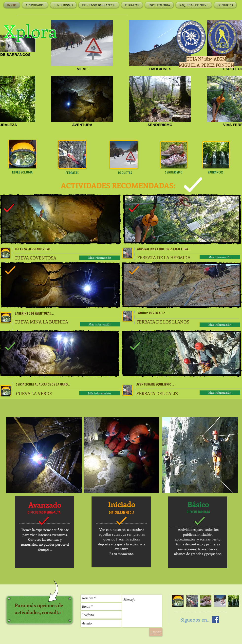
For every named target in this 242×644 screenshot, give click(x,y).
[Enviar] (156, 632)
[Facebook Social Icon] (216, 620)
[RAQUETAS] (125, 173)
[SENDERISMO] (174, 172)
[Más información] (100, 258)
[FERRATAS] (72, 173)
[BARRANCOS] (216, 172)
